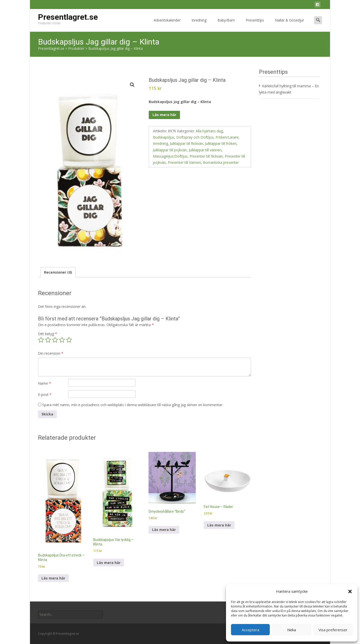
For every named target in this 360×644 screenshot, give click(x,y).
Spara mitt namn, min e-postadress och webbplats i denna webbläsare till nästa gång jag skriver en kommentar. (133, 405)
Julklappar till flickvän (186, 143)
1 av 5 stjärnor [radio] (41, 340)
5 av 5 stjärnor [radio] (69, 340)
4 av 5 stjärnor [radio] (62, 340)
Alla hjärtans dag (209, 131)
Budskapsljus (164, 137)
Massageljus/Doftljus (170, 156)
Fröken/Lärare (227, 137)
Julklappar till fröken (221, 143)
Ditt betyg (47, 334)
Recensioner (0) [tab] (58, 272)
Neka (292, 630)
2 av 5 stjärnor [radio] (48, 340)
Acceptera (250, 630)
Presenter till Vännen (184, 162)
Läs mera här (164, 115)
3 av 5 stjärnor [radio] (55, 340)
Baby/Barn (226, 25)
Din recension (51, 353)
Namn (44, 383)
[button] (350, 591)
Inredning (199, 25)
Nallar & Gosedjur (289, 25)
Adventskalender (167, 25)
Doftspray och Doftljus (195, 137)
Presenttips (255, 25)
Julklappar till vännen (205, 150)
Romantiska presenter (221, 162)
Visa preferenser (333, 630)
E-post (45, 395)
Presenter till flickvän (206, 156)
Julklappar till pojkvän (170, 150)
